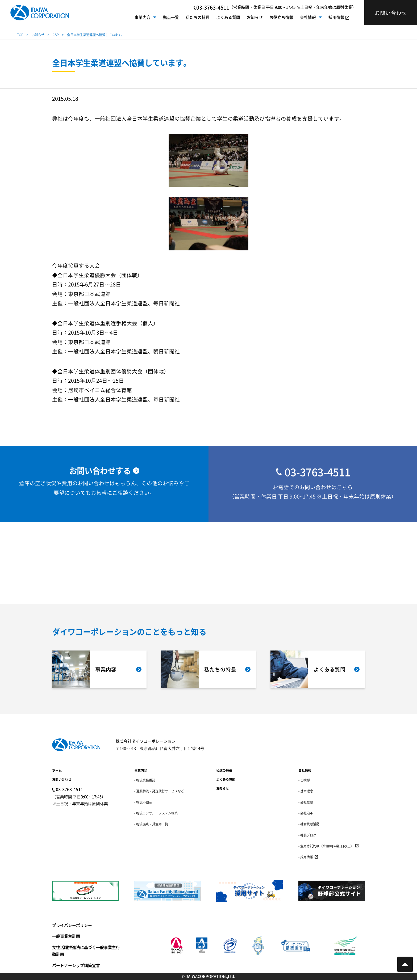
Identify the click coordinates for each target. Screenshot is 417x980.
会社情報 (308, 17)
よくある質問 (228, 17)
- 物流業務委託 (145, 780)
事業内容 (143, 17)
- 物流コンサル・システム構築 (156, 813)
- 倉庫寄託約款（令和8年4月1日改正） (326, 846)
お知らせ (255, 17)
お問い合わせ (62, 779)
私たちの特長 (198, 17)
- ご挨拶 (304, 780)
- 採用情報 (306, 857)
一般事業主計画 (66, 936)
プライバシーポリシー (72, 925)
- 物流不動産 (143, 802)
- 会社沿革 (306, 813)
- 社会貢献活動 (309, 824)
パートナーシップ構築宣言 (76, 965)
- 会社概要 (306, 802)
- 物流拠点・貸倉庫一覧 (151, 824)
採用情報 (336, 17)
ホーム (57, 770)
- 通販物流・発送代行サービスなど (159, 791)
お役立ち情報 (281, 17)
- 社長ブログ (307, 835)
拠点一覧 (171, 17)
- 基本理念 (306, 791)
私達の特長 (224, 770)
